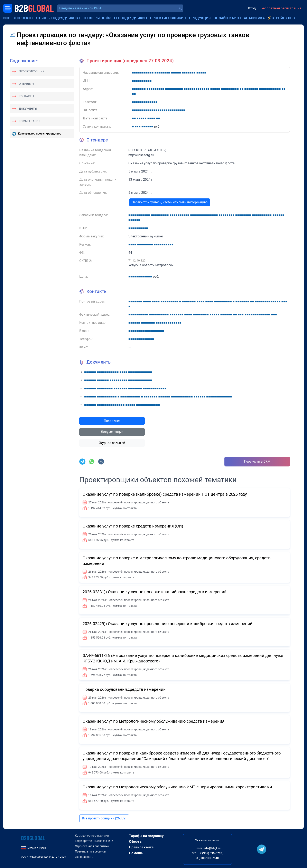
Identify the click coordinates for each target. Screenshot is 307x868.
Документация (112, 432)
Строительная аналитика (92, 846)
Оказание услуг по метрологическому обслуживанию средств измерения (153, 721)
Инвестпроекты (18, 18)
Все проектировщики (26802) (104, 818)
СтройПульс (283, 18)
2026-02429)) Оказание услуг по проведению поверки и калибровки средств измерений (168, 624)
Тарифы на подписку (146, 836)
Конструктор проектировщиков (40, 134)
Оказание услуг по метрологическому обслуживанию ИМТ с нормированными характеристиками (177, 787)
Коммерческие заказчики (92, 836)
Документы (28, 109)
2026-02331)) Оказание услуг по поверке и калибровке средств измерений (155, 592)
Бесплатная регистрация (281, 8)
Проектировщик (32, 71)
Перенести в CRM (257, 461)
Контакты (26, 96)
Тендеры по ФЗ (97, 18)
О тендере (26, 84)
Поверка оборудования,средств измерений (124, 689)
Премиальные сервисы (91, 851)
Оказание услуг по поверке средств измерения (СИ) (133, 526)
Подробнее (112, 421)
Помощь (136, 853)
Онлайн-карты (227, 18)
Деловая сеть (84, 857)
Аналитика (254, 18)
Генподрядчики (129, 18)
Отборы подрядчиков (57, 18)
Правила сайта (141, 847)
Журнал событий (112, 443)
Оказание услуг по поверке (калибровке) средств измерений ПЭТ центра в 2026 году (165, 494)
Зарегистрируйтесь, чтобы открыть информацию (170, 202)
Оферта (135, 841)
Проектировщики (167, 18)
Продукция (200, 18)
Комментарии (30, 121)
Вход (252, 8)
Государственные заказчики (94, 841)
